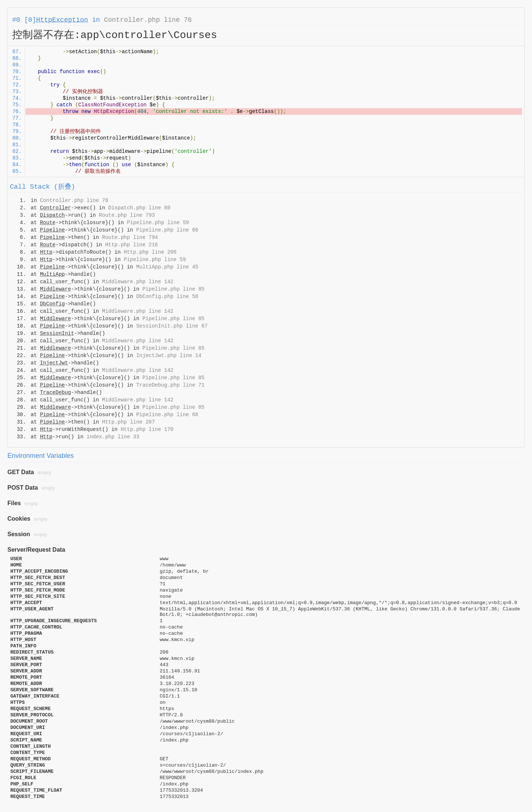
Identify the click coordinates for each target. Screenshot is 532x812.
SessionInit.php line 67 (172, 326)
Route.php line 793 (127, 215)
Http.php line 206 (150, 252)
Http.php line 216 (132, 245)
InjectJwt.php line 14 (169, 356)
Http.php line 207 (128, 422)
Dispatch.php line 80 (139, 208)
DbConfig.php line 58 (167, 297)
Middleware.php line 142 (138, 282)
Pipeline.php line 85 (173, 289)
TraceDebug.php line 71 (170, 385)
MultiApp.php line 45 (167, 267)
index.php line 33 (113, 437)
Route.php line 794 (130, 237)
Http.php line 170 (147, 429)
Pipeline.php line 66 (167, 230)
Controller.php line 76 (148, 20)
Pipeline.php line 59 (158, 223)
